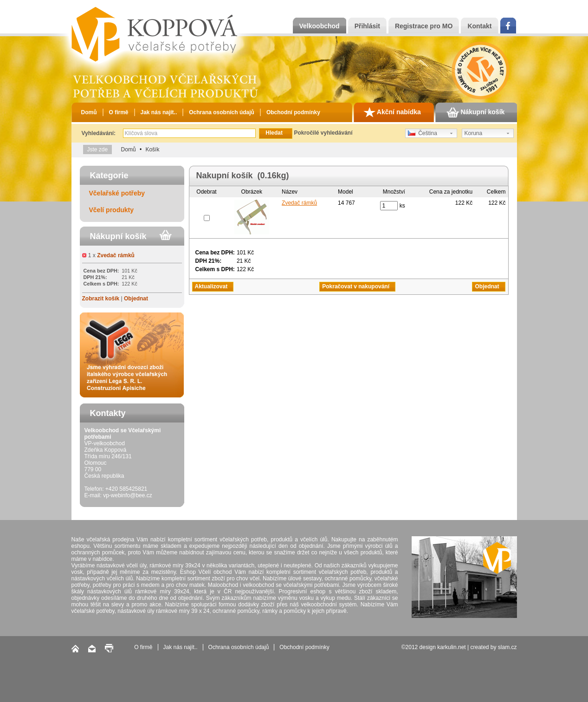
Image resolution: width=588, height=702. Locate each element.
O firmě (119, 112)
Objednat (136, 299)
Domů (89, 112)
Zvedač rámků (116, 255)
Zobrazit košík (101, 299)
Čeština (423, 133)
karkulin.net (451, 647)
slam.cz (507, 647)
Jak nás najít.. (159, 112)
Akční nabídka (392, 112)
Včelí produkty (111, 210)
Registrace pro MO (424, 26)
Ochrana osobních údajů (222, 112)
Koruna (474, 133)
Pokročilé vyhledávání (323, 133)
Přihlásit (367, 26)
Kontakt (479, 26)
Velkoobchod (320, 26)
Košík (152, 149)
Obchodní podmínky (293, 112)
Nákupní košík (476, 112)
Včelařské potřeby (117, 193)
